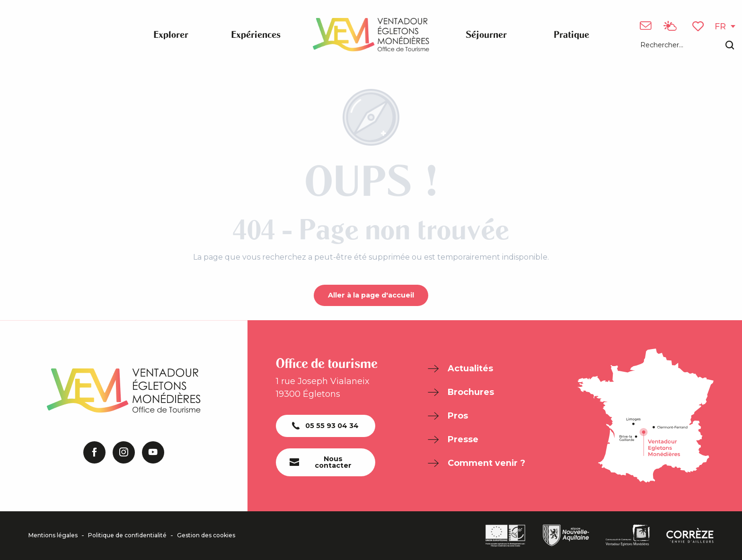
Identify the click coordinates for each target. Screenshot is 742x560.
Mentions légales (53, 535)
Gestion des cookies (206, 535)
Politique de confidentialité (127, 535)
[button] (687, 46)
